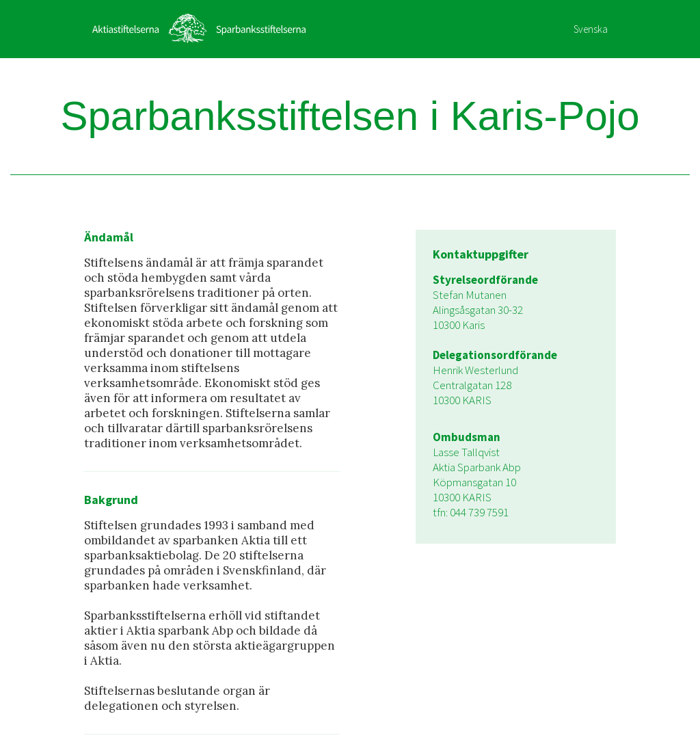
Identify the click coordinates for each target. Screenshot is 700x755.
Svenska (591, 29)
